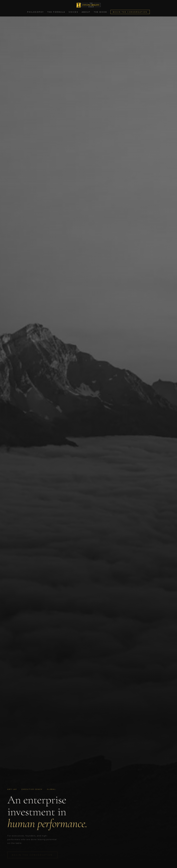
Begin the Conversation (130, 12)
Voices (74, 12)
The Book (100, 12)
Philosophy (36, 12)
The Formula (56, 12)
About (86, 12)
